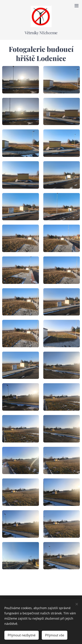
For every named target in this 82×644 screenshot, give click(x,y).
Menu (77, 6)
